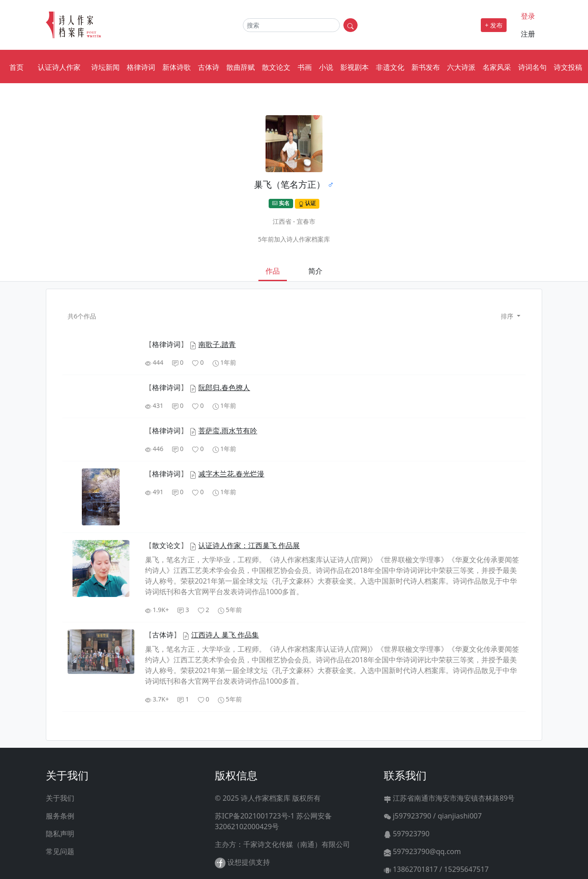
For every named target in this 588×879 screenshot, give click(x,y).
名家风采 (497, 67)
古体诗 (209, 67)
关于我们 (60, 798)
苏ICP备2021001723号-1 (255, 816)
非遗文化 (390, 67)
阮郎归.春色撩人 (224, 387)
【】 (167, 344)
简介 (315, 271)
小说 (326, 67)
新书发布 (426, 67)
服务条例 (60, 816)
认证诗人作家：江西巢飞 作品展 (249, 545)
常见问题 (60, 851)
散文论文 (276, 67)
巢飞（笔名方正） (290, 184)
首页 (16, 67)
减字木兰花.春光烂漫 (231, 474)
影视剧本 (354, 67)
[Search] (291, 25)
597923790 (407, 834)
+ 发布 (494, 25)
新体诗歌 (177, 67)
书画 (305, 67)
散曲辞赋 (241, 67)
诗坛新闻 (105, 67)
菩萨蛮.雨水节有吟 (228, 431)
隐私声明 (60, 834)
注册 (528, 34)
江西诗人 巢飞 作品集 (225, 635)
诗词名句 (532, 67)
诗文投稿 (568, 67)
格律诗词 (141, 67)
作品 (273, 271)
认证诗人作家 (59, 67)
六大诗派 (461, 67)
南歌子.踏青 (217, 344)
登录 (528, 16)
